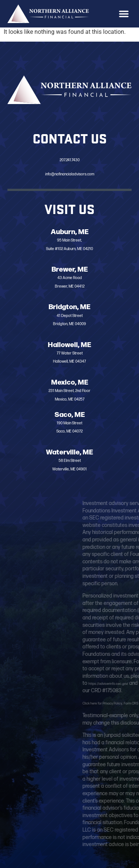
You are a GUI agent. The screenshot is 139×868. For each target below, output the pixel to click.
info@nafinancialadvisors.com (69, 174)
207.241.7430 (70, 160)
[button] (124, 14)
